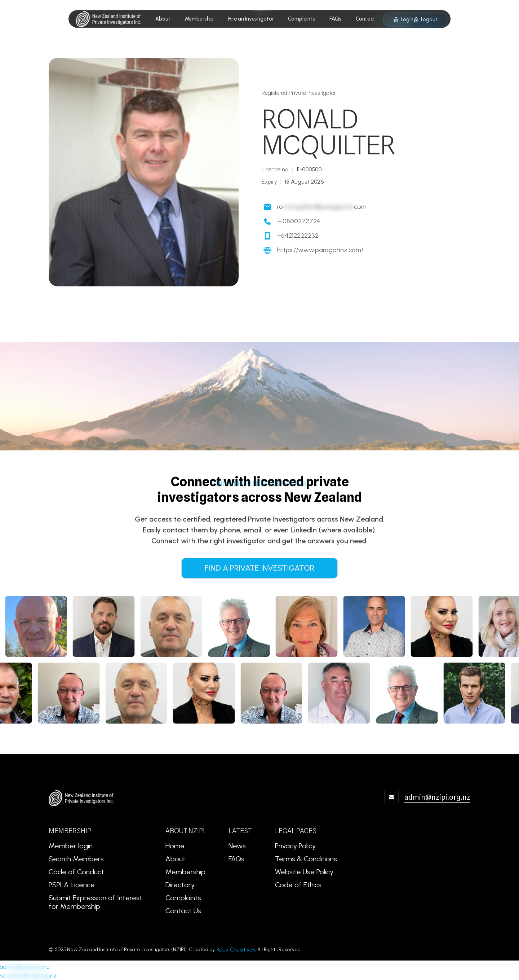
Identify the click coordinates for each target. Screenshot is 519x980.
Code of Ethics (298, 885)
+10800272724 (299, 221)
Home (175, 846)
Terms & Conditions (306, 859)
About (176, 859)
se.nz (28, 975)
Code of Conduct (76, 872)
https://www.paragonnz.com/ (320, 250)
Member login (71, 846)
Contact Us (183, 911)
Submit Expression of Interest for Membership (96, 902)
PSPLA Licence (72, 885)
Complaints (183, 898)
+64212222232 (298, 236)
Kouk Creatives (236, 950)
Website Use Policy (304, 872)
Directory (180, 885)
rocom (322, 207)
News (237, 846)
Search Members (76, 859)
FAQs (236, 859)
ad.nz (25, 967)
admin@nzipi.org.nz (437, 797)
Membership (185, 872)
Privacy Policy (295, 846)
